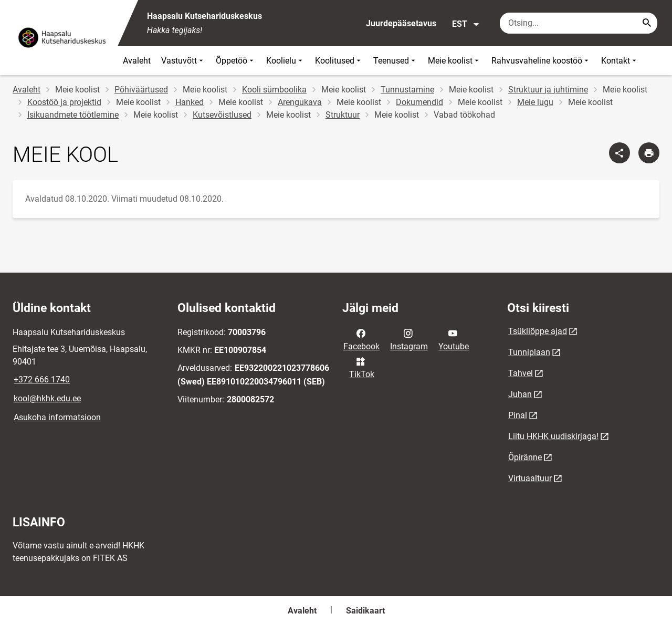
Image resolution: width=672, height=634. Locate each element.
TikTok (362, 367)
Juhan (520, 394)
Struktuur (343, 115)
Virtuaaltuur (530, 478)
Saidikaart (365, 611)
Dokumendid (419, 102)
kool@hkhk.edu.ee (47, 398)
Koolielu (285, 61)
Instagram (409, 339)
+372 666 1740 (42, 380)
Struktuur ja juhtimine (548, 90)
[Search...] (647, 23)
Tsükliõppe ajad (538, 331)
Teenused (395, 61)
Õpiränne (525, 457)
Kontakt (620, 61)
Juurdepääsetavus (401, 23)
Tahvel (521, 373)
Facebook (361, 339)
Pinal (518, 415)
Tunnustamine (407, 90)
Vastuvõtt (183, 61)
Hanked (190, 102)
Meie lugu (535, 102)
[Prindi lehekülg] (649, 153)
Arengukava (300, 102)
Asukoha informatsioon (57, 417)
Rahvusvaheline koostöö (541, 61)
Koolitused (339, 61)
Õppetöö (236, 61)
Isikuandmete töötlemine (73, 115)
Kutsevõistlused (222, 115)
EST (466, 24)
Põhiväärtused (141, 90)
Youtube (454, 339)
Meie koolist (454, 61)
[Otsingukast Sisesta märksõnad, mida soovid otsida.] (579, 23)
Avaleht (137, 61)
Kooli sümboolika (274, 90)
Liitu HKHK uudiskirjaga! (553, 436)
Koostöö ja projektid (64, 102)
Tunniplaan (529, 352)
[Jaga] (619, 153)
